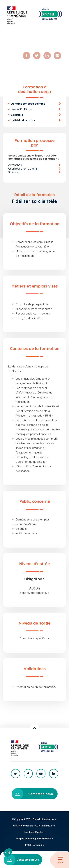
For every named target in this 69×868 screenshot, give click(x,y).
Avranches (15, 165)
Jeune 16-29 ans (22, 109)
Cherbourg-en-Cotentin (23, 169)
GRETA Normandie (23, 826)
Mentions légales (34, 832)
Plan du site (48, 826)
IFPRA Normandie (35, 845)
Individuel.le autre (23, 120)
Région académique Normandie (34, 839)
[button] (8, 852)
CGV (38, 826)
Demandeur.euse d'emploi (29, 104)
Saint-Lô (14, 172)
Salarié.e (17, 115)
